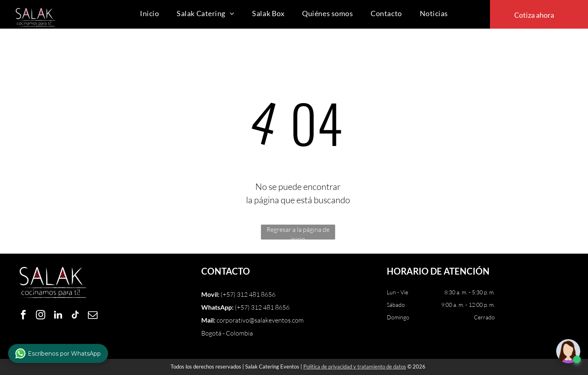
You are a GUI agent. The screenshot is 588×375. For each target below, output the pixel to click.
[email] (93, 316)
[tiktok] (75, 316)
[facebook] (23, 316)
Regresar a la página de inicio (298, 232)
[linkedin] (58, 316)
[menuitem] (149, 14)
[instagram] (41, 316)
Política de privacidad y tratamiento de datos (355, 367)
